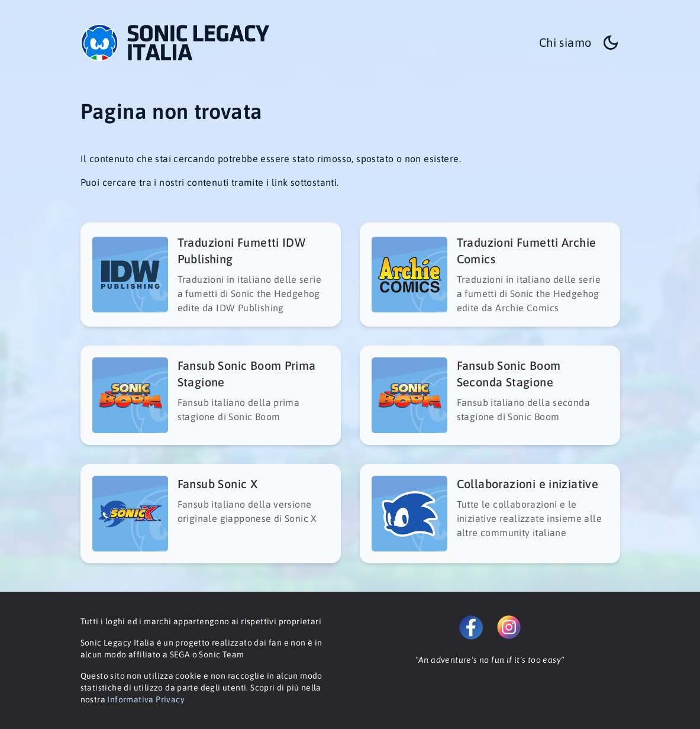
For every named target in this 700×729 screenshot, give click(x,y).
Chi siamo (565, 42)
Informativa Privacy (146, 699)
